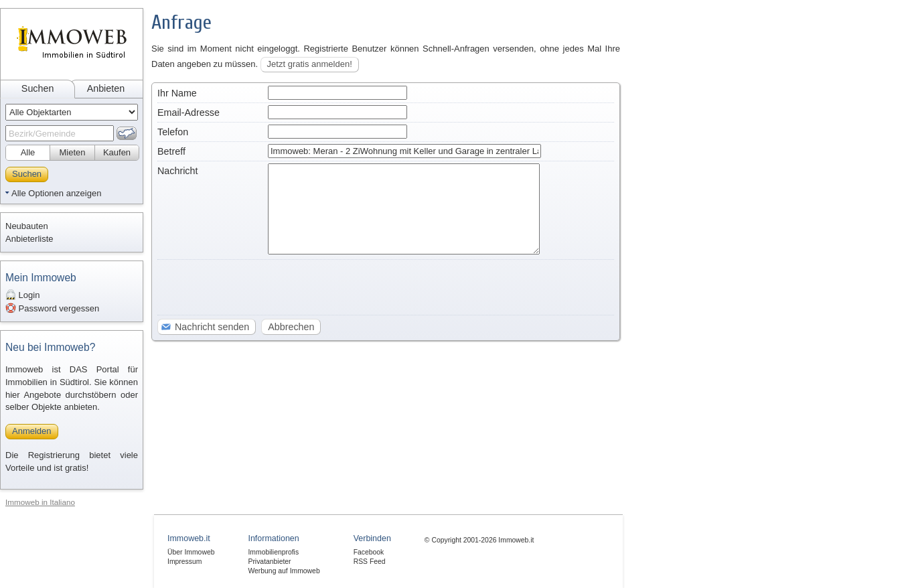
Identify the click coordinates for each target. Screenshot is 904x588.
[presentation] (259, 288)
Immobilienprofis (273, 552)
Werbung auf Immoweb (284, 571)
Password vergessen (52, 308)
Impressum (184, 562)
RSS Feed (370, 562)
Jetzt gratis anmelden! (310, 64)
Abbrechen (291, 327)
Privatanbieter (269, 562)
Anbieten (106, 88)
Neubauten (27, 226)
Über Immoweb (191, 552)
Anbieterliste (29, 239)
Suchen (38, 88)
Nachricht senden (212, 327)
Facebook (369, 552)
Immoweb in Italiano (40, 502)
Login (22, 295)
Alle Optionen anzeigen (56, 193)
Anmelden (32, 431)
